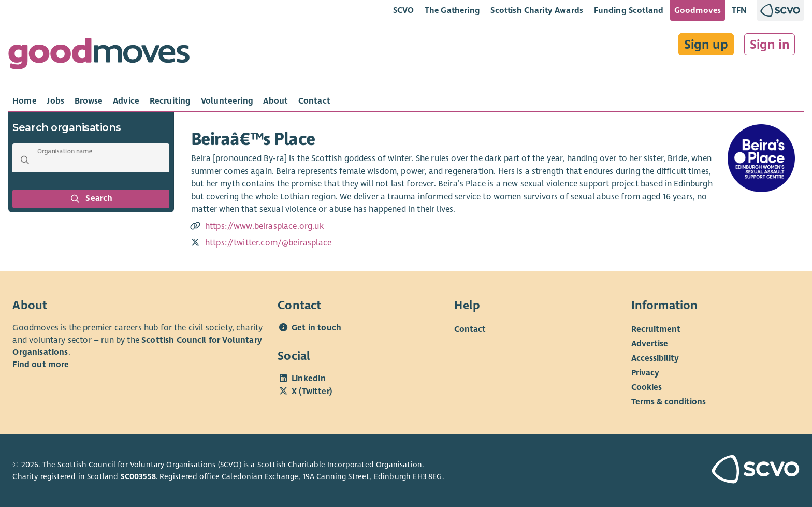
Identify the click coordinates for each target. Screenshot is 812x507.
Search (91, 199)
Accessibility (655, 358)
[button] (25, 160)
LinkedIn (309, 379)
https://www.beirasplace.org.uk (264, 226)
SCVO (404, 10)
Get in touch (316, 328)
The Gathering (452, 10)
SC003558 (138, 476)
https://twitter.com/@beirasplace (268, 243)
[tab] (25, 101)
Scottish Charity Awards (537, 10)
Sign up (706, 45)
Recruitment (656, 329)
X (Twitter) (312, 392)
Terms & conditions (669, 402)
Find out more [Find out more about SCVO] (41, 365)
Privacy (645, 373)
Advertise (650, 344)
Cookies (647, 387)
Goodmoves (698, 10)
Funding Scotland (629, 10)
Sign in (770, 45)
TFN (739, 10)
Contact (470, 329)
